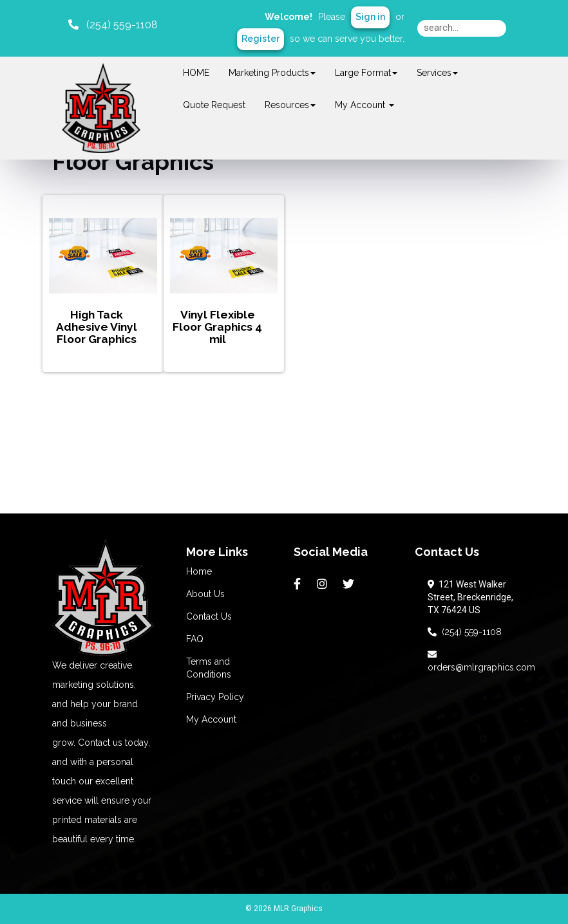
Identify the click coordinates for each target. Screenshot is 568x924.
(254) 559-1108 (465, 632)
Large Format (366, 73)
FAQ (195, 639)
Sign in (370, 17)
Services (437, 73)
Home (199, 571)
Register (260, 39)
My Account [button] (364, 105)
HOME (196, 73)
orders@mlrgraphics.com (481, 661)
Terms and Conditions (209, 668)
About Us (205, 594)
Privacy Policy (215, 697)
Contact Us (209, 616)
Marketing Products (272, 73)
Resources (290, 105)
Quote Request (214, 105)
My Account (211, 719)
